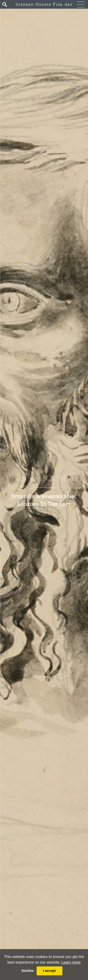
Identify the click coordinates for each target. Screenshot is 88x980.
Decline (28, 971)
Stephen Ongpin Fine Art (44, 4)
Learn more (71, 962)
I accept (50, 971)
